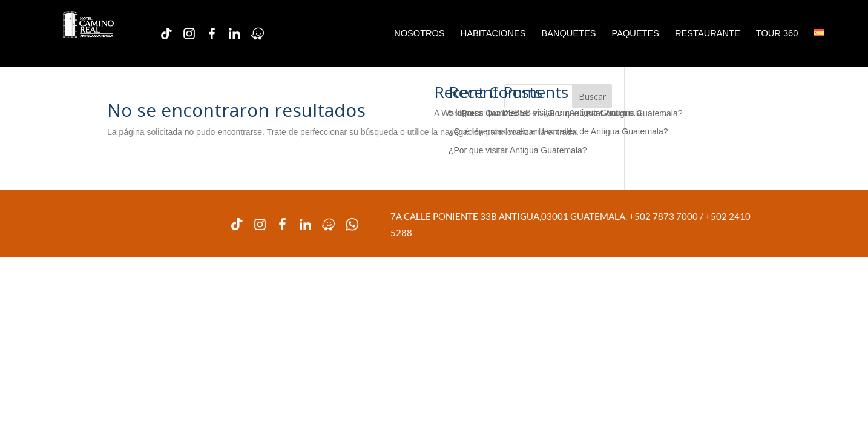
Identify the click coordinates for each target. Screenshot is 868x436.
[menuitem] (819, 33)
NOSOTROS (419, 34)
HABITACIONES (493, 34)
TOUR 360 (777, 34)
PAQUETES (636, 34)
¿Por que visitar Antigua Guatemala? (518, 150)
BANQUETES (568, 34)
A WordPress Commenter (482, 113)
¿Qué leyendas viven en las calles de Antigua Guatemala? (558, 131)
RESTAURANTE (708, 34)
